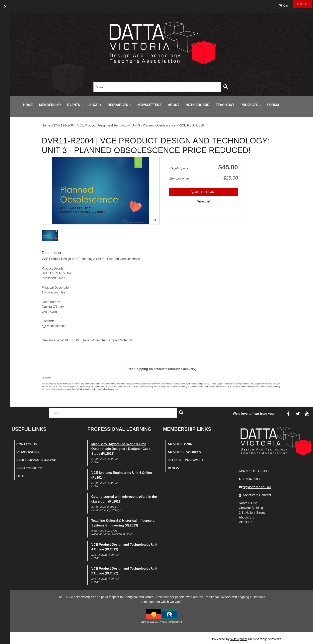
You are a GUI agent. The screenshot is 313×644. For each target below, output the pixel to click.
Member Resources (184, 452)
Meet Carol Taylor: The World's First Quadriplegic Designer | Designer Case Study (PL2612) (121, 449)
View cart (204, 201)
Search (226, 86)
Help (20, 476)
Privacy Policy (29, 468)
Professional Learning (36, 460)
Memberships (28, 452)
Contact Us (27, 444)
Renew (174, 468)
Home (46, 125)
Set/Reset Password (185, 460)
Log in (302, 4)
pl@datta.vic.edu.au (257, 487)
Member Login (180, 444)
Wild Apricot (239, 639)
